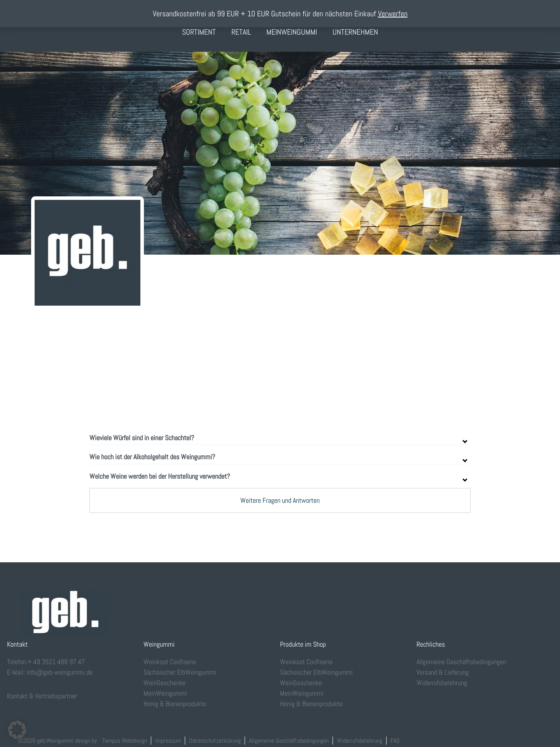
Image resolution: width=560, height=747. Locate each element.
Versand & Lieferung (443, 672)
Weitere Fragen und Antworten (280, 500)
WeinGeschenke (164, 683)
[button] (17, 730)
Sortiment (199, 32)
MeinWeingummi (292, 32)
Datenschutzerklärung (215, 741)
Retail (241, 32)
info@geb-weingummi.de (59, 672)
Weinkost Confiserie (170, 662)
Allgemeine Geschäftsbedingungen (461, 662)
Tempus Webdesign (125, 741)
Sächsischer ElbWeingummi (180, 672)
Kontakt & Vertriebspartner (42, 696)
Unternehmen (355, 32)
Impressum (168, 741)
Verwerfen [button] (393, 14)
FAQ (395, 741)
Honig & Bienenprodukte (175, 704)
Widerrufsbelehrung (442, 683)
